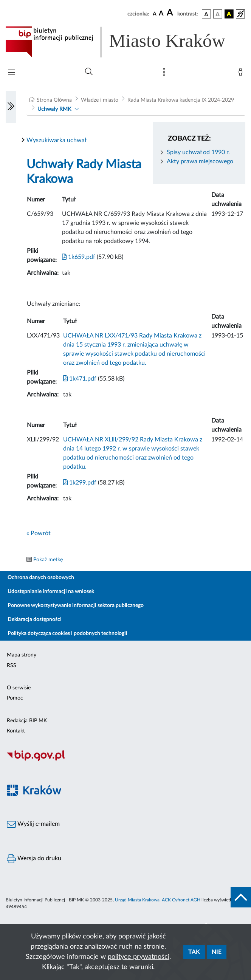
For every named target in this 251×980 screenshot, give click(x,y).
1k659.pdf (79, 257)
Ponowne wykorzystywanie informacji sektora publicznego (76, 605)
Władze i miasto (100, 100)
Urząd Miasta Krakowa (137, 900)
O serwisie (19, 688)
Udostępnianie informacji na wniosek (51, 591)
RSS (12, 666)
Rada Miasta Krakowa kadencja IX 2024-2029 (181, 100)
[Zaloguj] (242, 74)
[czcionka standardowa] (155, 14)
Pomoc (15, 698)
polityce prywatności (139, 957)
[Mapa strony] (166, 74)
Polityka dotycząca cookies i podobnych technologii (67, 633)
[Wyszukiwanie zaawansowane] (89, 72)
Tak (194, 952)
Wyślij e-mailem (33, 824)
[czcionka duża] (171, 13)
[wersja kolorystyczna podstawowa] (206, 14)
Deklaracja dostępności (35, 619)
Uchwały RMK (54, 109)
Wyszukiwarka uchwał (57, 140)
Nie (217, 952)
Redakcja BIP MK (27, 721)
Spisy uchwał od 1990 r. (198, 152)
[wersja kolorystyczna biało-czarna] (218, 14)
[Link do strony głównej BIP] (125, 42)
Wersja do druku (34, 859)
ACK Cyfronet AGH (181, 900)
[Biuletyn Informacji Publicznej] (125, 760)
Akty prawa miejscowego (200, 161)
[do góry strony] (241, 897)
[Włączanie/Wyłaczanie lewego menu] (11, 107)
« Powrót (39, 533)
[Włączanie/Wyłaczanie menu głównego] (11, 73)
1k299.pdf (80, 483)
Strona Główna (54, 100)
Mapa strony (22, 655)
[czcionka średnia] (161, 14)
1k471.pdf (80, 379)
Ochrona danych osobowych (41, 577)
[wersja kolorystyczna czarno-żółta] (229, 14)
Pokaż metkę (48, 560)
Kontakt (16, 731)
